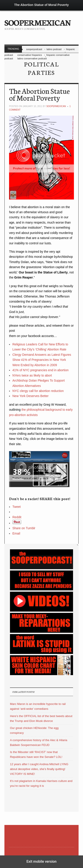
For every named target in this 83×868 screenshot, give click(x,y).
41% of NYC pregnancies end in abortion (41, 370)
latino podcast (54, 49)
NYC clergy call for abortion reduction (38, 391)
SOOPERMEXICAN (38, 22)
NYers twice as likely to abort (32, 375)
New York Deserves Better (30, 396)
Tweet (16, 507)
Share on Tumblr (24, 528)
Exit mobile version (41, 861)
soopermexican (56, 106)
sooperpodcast (34, 49)
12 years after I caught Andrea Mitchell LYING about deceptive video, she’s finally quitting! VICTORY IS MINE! (39, 769)
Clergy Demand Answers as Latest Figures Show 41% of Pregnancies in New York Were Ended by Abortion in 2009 (42, 360)
